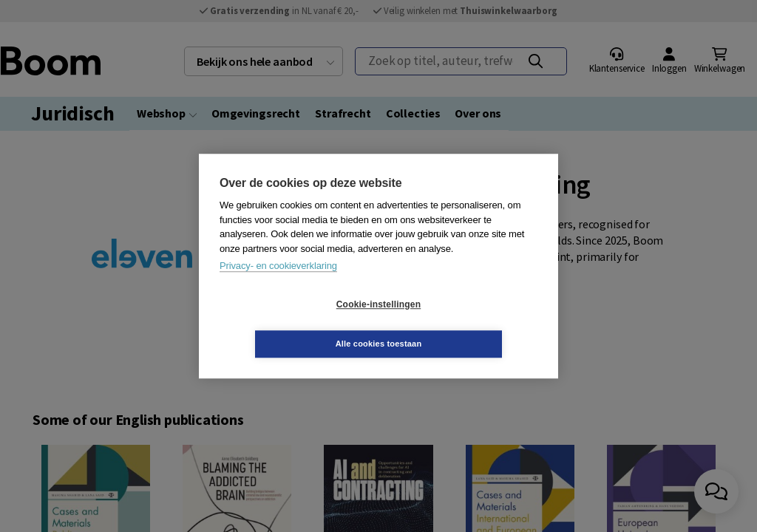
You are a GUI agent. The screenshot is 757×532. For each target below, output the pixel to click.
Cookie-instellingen (291, 324)
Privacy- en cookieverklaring (278, 286)
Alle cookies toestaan (467, 324)
